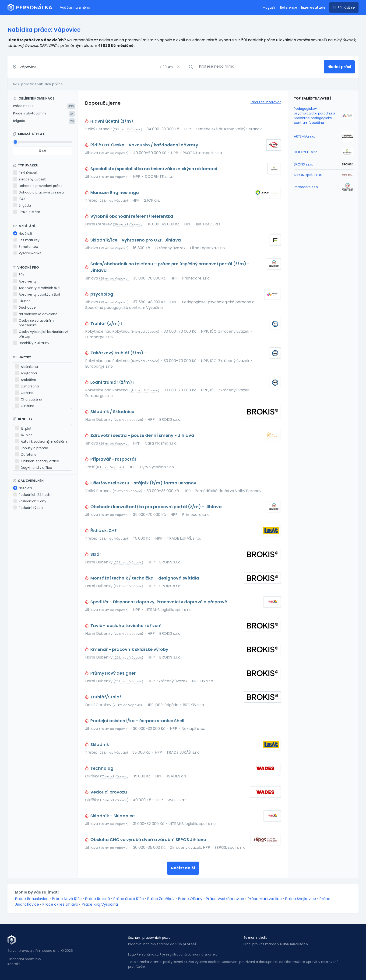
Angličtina (26, 373)
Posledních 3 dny (30, 501)
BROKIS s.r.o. (303, 164)
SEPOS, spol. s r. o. (308, 175)
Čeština (24, 393)
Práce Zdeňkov (161, 899)
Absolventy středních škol (37, 288)
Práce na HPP (24, 106)
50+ (19, 275)
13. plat (23, 428)
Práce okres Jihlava (60, 904)
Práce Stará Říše (128, 899)
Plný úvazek (25, 173)
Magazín (269, 7)
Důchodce (24, 307)
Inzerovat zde (313, 7)
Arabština (26, 380)
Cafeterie (26, 455)
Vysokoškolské (27, 253)
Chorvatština (29, 399)
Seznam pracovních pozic (149, 938)
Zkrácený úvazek (30, 179)
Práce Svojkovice (301, 899)
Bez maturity (26, 240)
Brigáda (19, 121)
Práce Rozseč (97, 899)
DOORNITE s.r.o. (306, 152)
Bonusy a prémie (32, 448)
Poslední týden (28, 508)
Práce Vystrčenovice (225, 899)
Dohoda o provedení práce (38, 186)
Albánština (26, 367)
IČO (19, 199)
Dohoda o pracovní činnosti (38, 192)
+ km (166, 67)
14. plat (24, 435)
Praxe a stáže (27, 212)
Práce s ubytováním (30, 113)
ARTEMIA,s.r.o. (304, 136)
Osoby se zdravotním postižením (33, 323)
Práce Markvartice (265, 899)
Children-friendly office (37, 461)
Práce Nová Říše (67, 899)
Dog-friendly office (34, 468)
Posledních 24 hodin (32, 495)
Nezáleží (22, 234)
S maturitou (26, 247)
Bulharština (27, 386)
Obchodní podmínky (24, 959)
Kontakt (14, 964)
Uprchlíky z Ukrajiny (31, 343)
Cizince (22, 301)
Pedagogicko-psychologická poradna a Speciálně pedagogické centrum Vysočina (314, 116)
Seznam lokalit (255, 938)
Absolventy (25, 281)
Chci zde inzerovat (266, 102)
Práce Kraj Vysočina (100, 904)
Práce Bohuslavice (32, 899)
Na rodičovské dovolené (35, 314)
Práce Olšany (190, 899)
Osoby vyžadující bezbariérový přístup (41, 334)
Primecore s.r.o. (306, 187)
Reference (289, 7)
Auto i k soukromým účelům (41, 442)
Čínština (25, 406)
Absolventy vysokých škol (36, 294)
